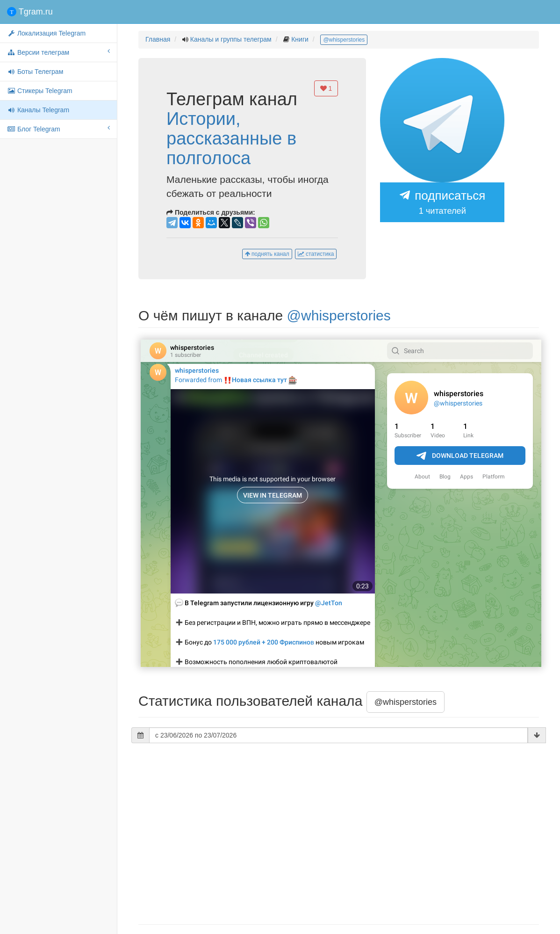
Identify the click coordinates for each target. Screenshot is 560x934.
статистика (316, 254)
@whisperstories (344, 40)
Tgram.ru (30, 12)
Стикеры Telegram (40, 91)
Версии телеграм (58, 52)
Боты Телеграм (35, 72)
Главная (158, 39)
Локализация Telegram (46, 33)
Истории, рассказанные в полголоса (231, 138)
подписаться (442, 203)
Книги (300, 39)
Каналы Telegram (38, 110)
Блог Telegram (58, 129)
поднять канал (267, 254)
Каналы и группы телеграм (231, 39)
